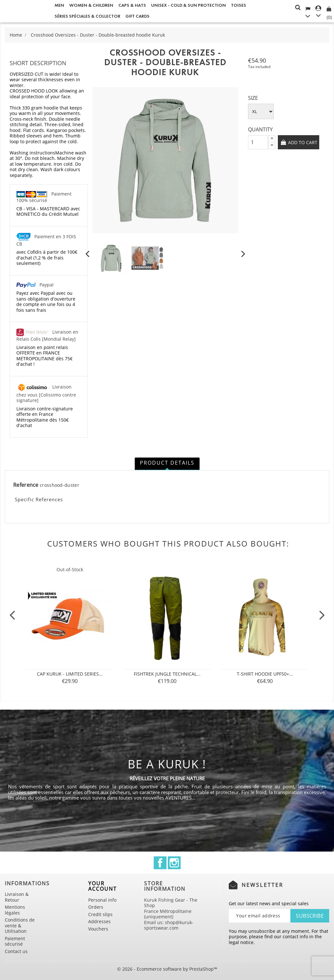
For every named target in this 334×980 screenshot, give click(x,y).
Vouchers (98, 929)
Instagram (174, 863)
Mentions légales (15, 910)
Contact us (16, 951)
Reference (26, 485)
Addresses (99, 921)
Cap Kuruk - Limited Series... (70, 674)
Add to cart (302, 142)
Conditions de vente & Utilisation (20, 925)
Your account (103, 886)
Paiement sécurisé (15, 941)
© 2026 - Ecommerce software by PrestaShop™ (167, 969)
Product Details (167, 463)
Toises (239, 5)
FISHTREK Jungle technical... (167, 674)
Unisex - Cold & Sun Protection (188, 5)
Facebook (160, 863)
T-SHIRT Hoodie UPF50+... (265, 674)
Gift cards (137, 16)
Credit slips (100, 914)
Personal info (102, 900)
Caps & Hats (132, 5)
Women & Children (91, 5)
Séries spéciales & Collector (87, 16)
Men (59, 5)
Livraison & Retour (17, 897)
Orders (96, 907)
